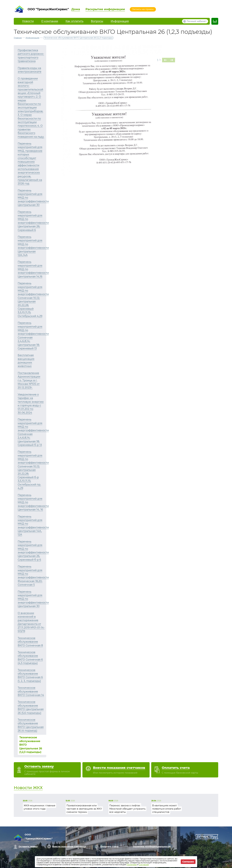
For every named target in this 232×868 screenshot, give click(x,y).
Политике (132, 865)
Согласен (188, 862)
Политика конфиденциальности (152, 846)
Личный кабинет (197, 21)
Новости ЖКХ (28, 788)
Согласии (144, 865)
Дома (76, 9)
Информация (32, 38)
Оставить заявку (28, 846)
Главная (18, 38)
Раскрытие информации (105, 9)
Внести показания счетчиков (69, 846)
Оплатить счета (109, 846)
